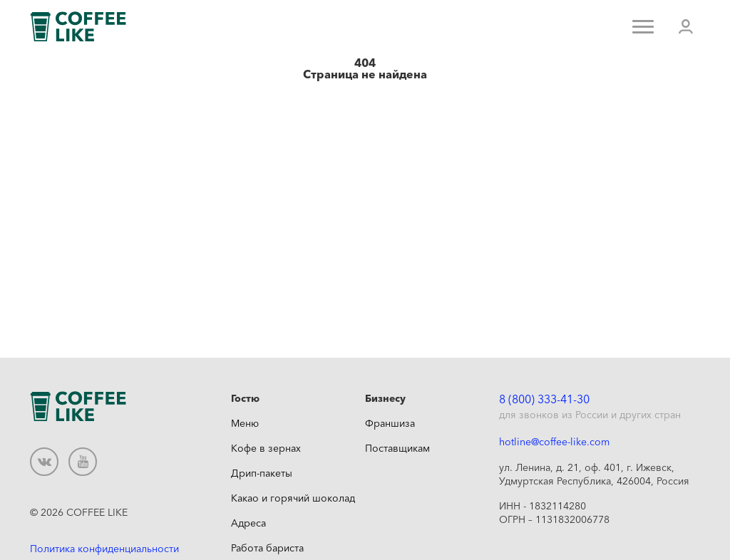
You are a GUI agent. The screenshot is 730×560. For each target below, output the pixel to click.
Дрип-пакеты (262, 473)
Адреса (248, 523)
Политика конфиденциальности (104, 549)
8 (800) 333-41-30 (544, 399)
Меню (245, 423)
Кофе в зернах (266, 448)
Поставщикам (397, 448)
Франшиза (390, 423)
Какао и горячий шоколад (293, 498)
